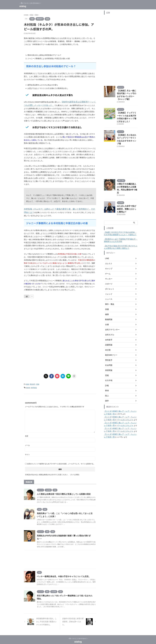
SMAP (28, 386)
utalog (23, 6)
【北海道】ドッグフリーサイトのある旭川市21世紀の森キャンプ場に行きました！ (127, 111)
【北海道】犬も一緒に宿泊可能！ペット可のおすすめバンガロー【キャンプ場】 (127, 93)
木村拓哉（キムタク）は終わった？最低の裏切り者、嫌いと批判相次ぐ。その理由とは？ (58, 208)
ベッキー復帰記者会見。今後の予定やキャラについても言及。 (62, 571)
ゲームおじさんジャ (118, 401)
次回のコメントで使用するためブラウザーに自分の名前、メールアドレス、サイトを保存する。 (61, 462)
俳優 (27, 383)
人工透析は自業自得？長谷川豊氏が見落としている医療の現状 (62, 492)
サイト (27, 452)
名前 (27, 434)
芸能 (38, 383)
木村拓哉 (34, 386)
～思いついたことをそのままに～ (78, 633)
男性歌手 (32, 383)
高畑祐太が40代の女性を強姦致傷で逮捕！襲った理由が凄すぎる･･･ (65, 534)
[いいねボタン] (27, 295)
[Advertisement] (43, 319)
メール (27, 443)
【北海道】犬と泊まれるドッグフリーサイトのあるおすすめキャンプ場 (127, 130)
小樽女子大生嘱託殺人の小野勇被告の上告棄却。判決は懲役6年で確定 (127, 175)
